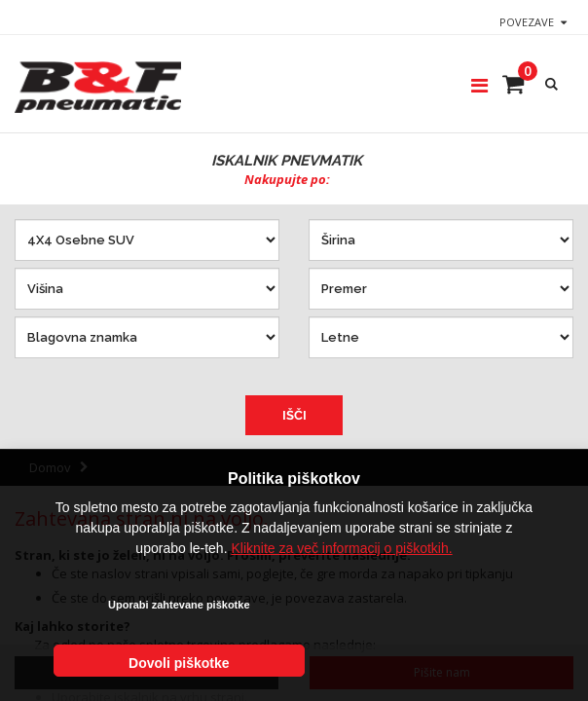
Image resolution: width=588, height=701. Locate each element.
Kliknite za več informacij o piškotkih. (341, 600)
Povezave (527, 22)
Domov (50, 467)
